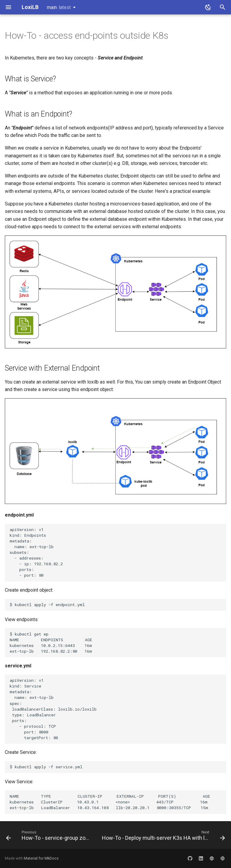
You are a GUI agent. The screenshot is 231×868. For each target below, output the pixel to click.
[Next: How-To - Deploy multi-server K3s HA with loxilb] (163, 837)
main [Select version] (59, 7)
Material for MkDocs (41, 858)
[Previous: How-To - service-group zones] (49, 837)
